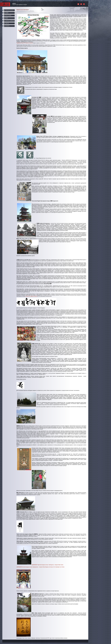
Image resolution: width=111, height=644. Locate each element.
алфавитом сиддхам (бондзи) (31, 296)
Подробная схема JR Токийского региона (25, 43)
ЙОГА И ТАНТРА (8, 15)
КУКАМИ (7, 13)
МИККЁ (6, 18)
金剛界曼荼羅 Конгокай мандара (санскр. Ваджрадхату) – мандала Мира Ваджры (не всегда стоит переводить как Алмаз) (40, 567)
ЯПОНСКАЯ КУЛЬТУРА (9, 10)
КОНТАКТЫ (7, 26)
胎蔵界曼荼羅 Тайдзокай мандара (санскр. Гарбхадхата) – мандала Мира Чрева (47, 565)
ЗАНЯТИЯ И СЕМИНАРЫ (10, 21)
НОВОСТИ (7, 23)
